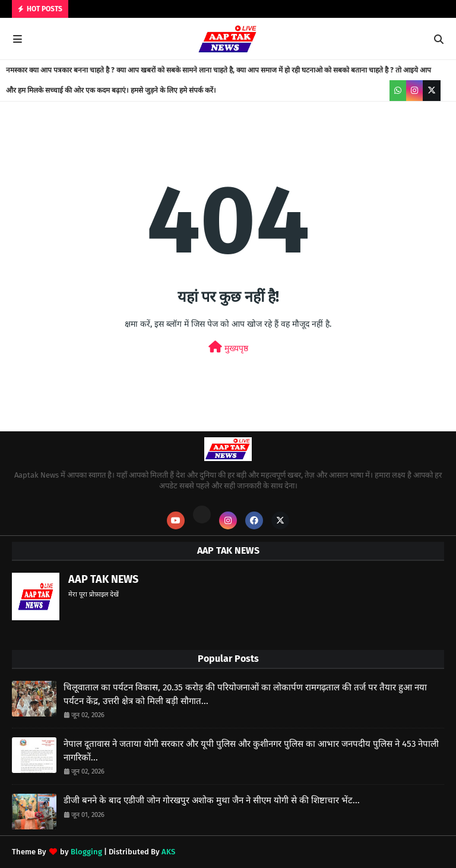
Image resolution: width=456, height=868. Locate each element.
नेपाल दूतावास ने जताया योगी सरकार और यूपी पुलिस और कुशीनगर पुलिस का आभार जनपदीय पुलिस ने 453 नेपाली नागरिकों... (251, 751)
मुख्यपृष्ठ (228, 347)
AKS (168, 852)
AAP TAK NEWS (103, 579)
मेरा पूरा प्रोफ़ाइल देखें (94, 594)
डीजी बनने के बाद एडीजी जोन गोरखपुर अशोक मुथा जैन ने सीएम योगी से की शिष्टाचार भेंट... (212, 800)
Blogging (86, 852)
